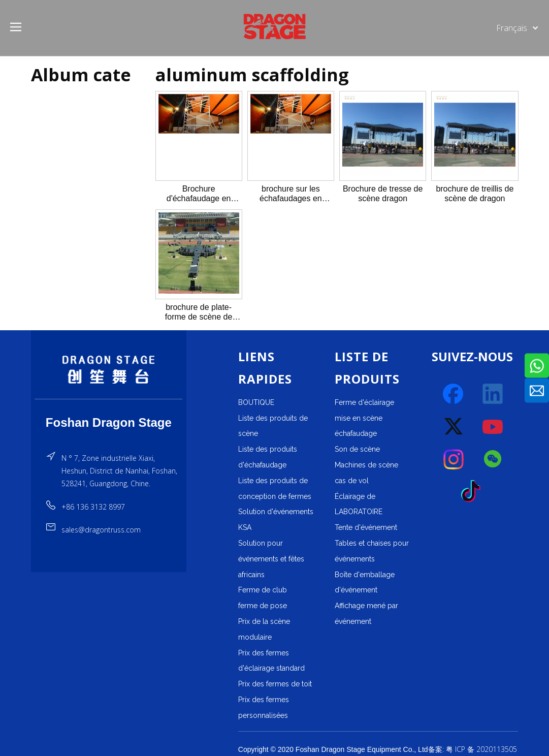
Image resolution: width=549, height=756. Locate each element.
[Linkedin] (493, 394)
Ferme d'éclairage (364, 402)
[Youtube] (493, 427)
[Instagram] (454, 459)
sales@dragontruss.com (101, 530)
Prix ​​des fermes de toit (275, 684)
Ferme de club (263, 590)
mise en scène (359, 418)
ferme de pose (263, 606)
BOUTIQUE (256, 402)
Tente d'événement (366, 527)
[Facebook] (454, 394)
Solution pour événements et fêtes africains (271, 559)
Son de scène (357, 449)
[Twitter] (454, 427)
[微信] (493, 459)
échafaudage (356, 433)
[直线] (108, 399)
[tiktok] (474, 492)
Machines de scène (366, 465)
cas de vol (352, 481)
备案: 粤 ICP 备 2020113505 (473, 749)
